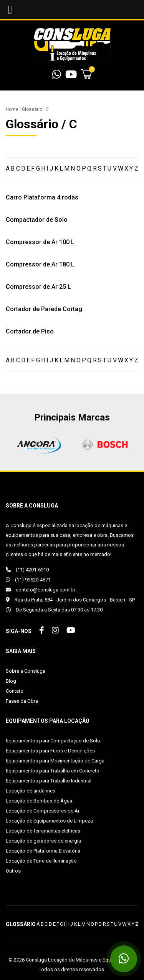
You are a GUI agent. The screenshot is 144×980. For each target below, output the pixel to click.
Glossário (32, 109)
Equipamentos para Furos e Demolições (50, 751)
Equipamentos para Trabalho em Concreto (53, 771)
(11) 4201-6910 (27, 570)
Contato (15, 691)
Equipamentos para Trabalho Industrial (49, 781)
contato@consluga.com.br (41, 590)
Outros (13, 871)
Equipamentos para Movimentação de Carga (55, 761)
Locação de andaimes (31, 791)
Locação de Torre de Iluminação (41, 861)
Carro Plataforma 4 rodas (42, 197)
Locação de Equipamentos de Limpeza (49, 821)
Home (12, 109)
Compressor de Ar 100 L (40, 242)
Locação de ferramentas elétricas (43, 831)
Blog (11, 681)
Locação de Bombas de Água (39, 801)
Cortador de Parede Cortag (44, 309)
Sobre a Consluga (26, 671)
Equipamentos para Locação (48, 721)
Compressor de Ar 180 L (40, 264)
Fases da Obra (22, 701)
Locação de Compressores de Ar (43, 811)
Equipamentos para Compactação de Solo (53, 741)
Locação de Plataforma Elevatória (43, 851)
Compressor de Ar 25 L (38, 287)
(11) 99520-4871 (28, 580)
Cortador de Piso (30, 331)
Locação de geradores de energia (43, 841)
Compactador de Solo (37, 220)
